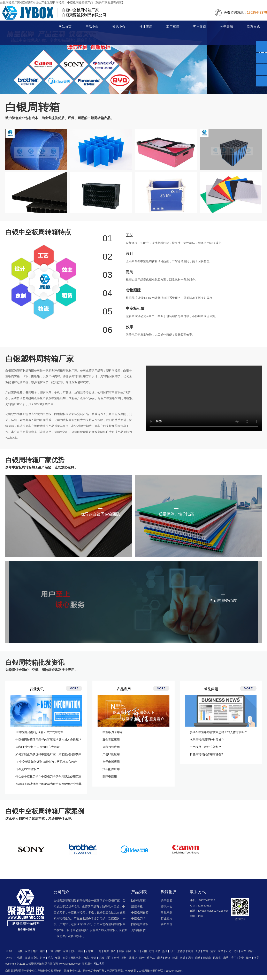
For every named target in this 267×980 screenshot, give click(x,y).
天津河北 (76, 958)
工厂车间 (173, 27)
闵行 (172, 951)
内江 (35, 951)
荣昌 (221, 951)
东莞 (66, 958)
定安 (241, 958)
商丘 (198, 958)
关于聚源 (227, 27)
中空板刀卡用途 (113, 732)
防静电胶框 (138, 901)
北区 (73, 951)
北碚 (236, 951)
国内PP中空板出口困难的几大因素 (37, 747)
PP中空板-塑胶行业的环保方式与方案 (39, 732)
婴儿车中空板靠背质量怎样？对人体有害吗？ (219, 732)
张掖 (121, 951)
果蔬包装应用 (111, 747)
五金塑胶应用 (111, 740)
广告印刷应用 (111, 754)
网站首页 (65, 27)
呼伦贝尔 (154, 951)
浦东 (213, 951)
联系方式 (253, 27)
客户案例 (200, 27)
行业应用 (146, 27)
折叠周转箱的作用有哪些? (206, 754)
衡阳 (114, 951)
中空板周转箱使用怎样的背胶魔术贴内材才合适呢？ (48, 740)
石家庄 (90, 951)
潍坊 (58, 951)
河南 (43, 958)
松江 (137, 951)
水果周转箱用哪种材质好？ (207, 740)
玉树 (124, 958)
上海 (99, 951)
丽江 (129, 951)
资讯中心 (119, 27)
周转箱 (22, 27)
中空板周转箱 (140, 912)
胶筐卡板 (137, 906)
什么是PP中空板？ (27, 769)
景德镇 (181, 951)
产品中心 (92, 27)
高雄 (28, 958)
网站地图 (99, 964)
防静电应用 (110, 776)
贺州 (58, 958)
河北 (86, 958)
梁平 (43, 951)
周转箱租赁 (138, 930)
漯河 (190, 958)
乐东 (50, 958)
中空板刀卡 (138, 918)
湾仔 (234, 958)
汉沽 (28, 951)
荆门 (109, 958)
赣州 (175, 958)
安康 (94, 958)
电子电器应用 (111, 762)
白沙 (251, 951)
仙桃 (20, 951)
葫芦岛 (151, 958)
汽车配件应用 (111, 769)
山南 (81, 951)
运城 (101, 958)
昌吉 (205, 951)
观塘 (160, 958)
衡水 (249, 958)
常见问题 (167, 912)
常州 (190, 951)
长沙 (198, 951)
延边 (167, 958)
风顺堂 (217, 958)
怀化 (228, 951)
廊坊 (226, 958)
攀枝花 (133, 958)
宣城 (183, 958)
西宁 (142, 958)
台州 (116, 958)
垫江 (165, 951)
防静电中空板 (140, 924)
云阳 (144, 951)
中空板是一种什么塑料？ (206, 747)
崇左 (243, 951)
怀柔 (256, 958)
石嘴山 (207, 958)
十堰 (50, 951)
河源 (66, 951)
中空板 (9, 951)
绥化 (35, 958)
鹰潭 (106, 951)
